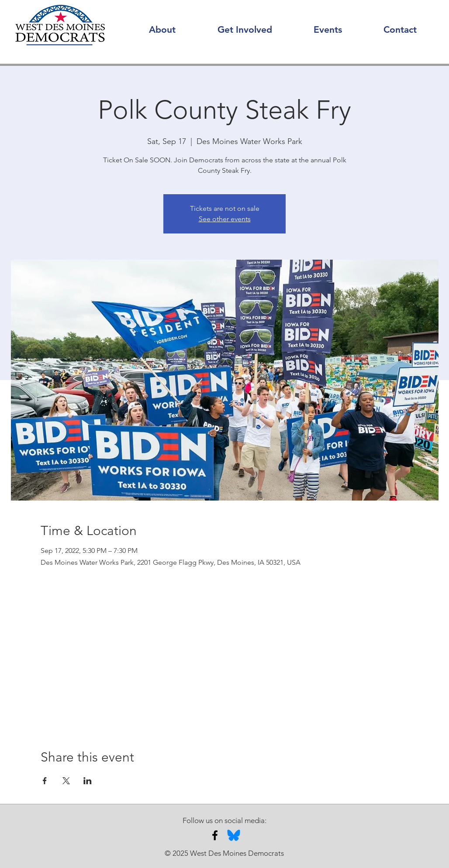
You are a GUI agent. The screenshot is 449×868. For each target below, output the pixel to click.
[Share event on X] (66, 781)
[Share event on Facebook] (45, 781)
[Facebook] (215, 835)
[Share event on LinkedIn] (88, 781)
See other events (225, 219)
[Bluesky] (234, 835)
